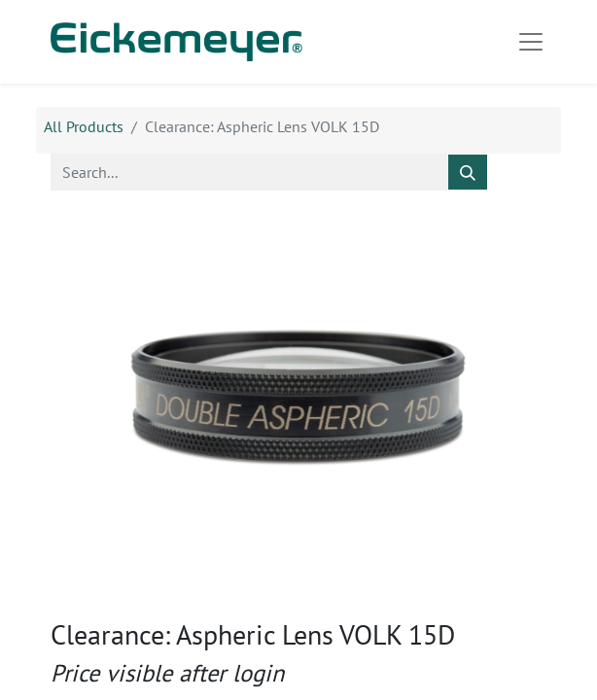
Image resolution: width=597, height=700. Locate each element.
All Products (84, 126)
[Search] (468, 172)
